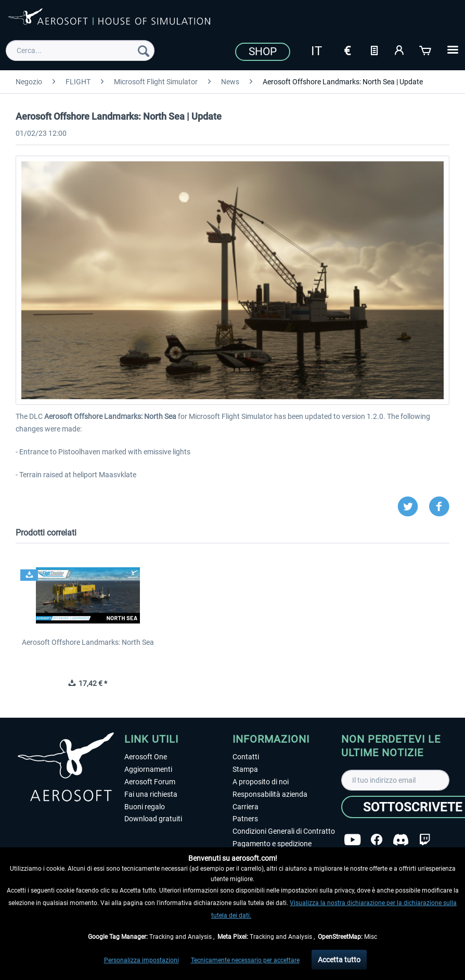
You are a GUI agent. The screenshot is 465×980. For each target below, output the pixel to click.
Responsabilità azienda (270, 794)
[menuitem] (80, 50)
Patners (245, 819)
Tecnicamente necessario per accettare (245, 960)
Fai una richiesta (151, 794)
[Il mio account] (400, 49)
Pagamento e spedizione (272, 844)
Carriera (246, 807)
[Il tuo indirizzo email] (396, 780)
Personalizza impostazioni (141, 960)
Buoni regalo (145, 807)
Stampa (245, 769)
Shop (263, 52)
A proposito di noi (261, 782)
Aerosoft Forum (150, 782)
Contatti (246, 757)
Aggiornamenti (148, 769)
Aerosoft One (146, 757)
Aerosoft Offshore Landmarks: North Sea (88, 642)
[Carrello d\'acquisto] (426, 49)
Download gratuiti (153, 819)
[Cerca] (144, 50)
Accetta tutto (339, 960)
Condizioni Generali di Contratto (284, 831)
